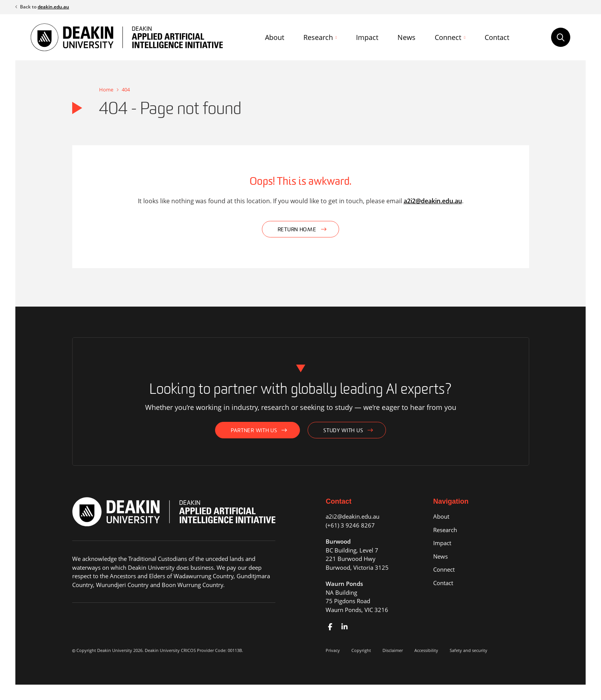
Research (318, 37)
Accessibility (426, 650)
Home (106, 90)
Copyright (361, 650)
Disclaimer (393, 650)
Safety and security (469, 650)
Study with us (343, 431)
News (406, 37)
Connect (448, 37)
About (275, 37)
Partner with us (254, 431)
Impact (367, 37)
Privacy (333, 650)
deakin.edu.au (53, 7)
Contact (497, 37)
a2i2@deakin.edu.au (433, 201)
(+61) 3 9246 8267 (350, 525)
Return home (297, 230)
